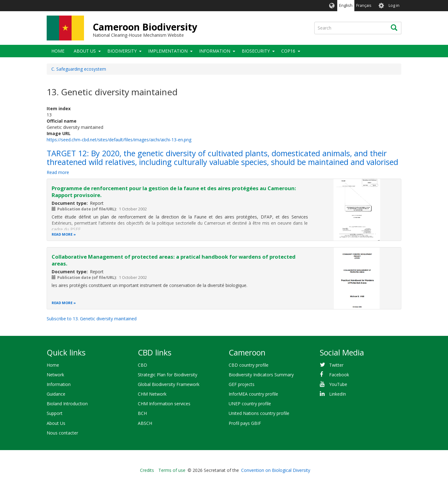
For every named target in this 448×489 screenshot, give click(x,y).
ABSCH (145, 423)
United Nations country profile (259, 413)
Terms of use (172, 470)
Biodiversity (122, 51)
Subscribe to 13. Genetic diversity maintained (92, 319)
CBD (142, 365)
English (346, 5)
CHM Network (152, 394)
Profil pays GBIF (245, 423)
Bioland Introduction (67, 404)
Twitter (336, 365)
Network (55, 375)
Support (55, 413)
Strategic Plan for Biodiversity (168, 375)
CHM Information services (164, 404)
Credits (147, 470)
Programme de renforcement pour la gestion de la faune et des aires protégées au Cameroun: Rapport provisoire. (174, 192)
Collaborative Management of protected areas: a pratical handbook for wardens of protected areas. (174, 260)
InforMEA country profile (253, 394)
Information (215, 51)
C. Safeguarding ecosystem (79, 69)
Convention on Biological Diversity (276, 470)
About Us (85, 51)
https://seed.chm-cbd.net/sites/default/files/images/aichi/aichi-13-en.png (119, 140)
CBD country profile (249, 365)
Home (58, 51)
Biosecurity (256, 51)
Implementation (168, 51)
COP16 (288, 51)
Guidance (56, 394)
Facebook (339, 375)
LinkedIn (338, 394)
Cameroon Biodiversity (145, 27)
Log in (394, 5)
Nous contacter (62, 433)
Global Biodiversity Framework (169, 384)
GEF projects (242, 384)
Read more (58, 172)
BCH (142, 413)
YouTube (338, 384)
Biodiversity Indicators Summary (261, 375)
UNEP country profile (250, 404)
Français (364, 5)
